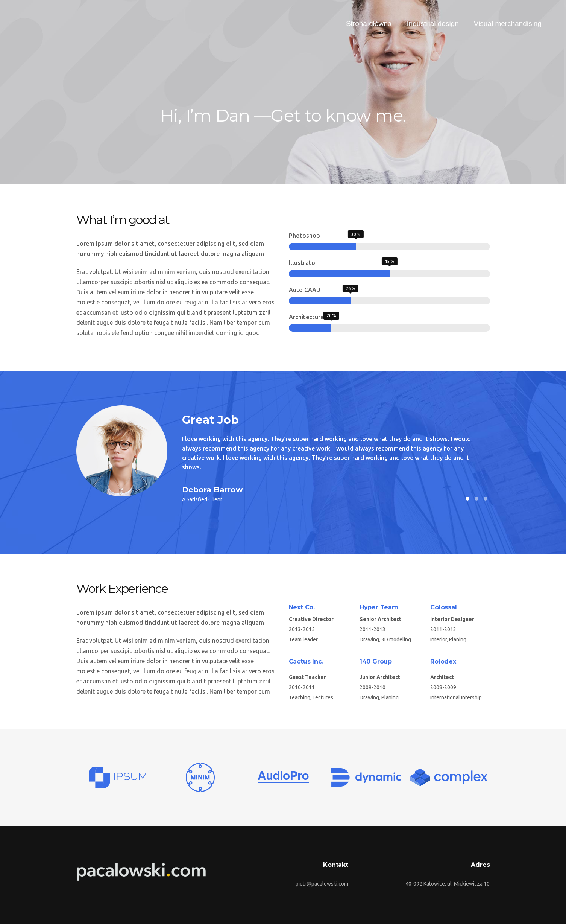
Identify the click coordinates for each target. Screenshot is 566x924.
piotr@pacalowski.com (322, 884)
